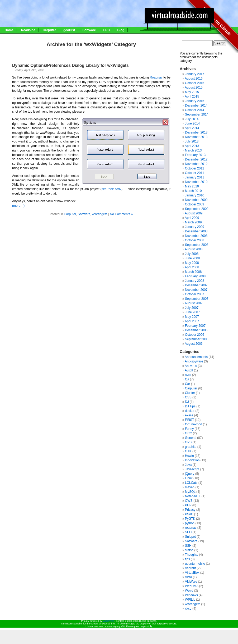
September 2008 (197, 245)
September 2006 (197, 339)
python (190, 523)
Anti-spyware (194, 361)
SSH (188, 546)
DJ (187, 402)
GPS (188, 442)
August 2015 (194, 88)
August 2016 (194, 79)
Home (9, 30)
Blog (121, 30)
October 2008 (195, 240)
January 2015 (195, 101)
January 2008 (195, 281)
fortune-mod (194, 424)
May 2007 (192, 317)
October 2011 (195, 173)
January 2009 (195, 227)
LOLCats (191, 483)
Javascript (192, 469)
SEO (188, 532)
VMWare (191, 582)
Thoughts (192, 555)
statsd (189, 550)
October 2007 (195, 294)
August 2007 (194, 303)
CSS (188, 397)
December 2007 (196, 285)
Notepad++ (193, 496)
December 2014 (196, 105)
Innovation (192, 460)
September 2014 (197, 114)
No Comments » (122, 214)
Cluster (190, 393)
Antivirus (191, 366)
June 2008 (192, 258)
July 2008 (192, 254)
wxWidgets (100, 214)
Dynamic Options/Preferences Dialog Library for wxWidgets (70, 65)
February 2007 (195, 326)
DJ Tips (190, 406)
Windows (191, 595)
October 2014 (195, 110)
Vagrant (190, 568)
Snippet (190, 537)
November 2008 (196, 236)
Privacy (190, 510)
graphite (191, 447)
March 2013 (193, 150)
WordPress (108, 621)
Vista (188, 577)
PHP (188, 505)
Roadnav (157, 77)
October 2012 (195, 168)
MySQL (190, 492)
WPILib (190, 600)
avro (188, 375)
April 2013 (192, 146)
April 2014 (192, 128)
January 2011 (195, 177)
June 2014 (192, 123)
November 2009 (196, 200)
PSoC (189, 514)
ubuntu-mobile (195, 564)
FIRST (189, 420)
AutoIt (189, 370)
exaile (189, 415)
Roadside (28, 30)
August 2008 (194, 249)
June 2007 (192, 312)
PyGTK (190, 519)
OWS (189, 501)
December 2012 (196, 159)
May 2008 (192, 263)
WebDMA (192, 586)
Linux (189, 478)
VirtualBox (192, 573)
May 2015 (192, 92)
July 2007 (192, 308)
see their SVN (111, 189)
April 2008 (192, 267)
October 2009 (195, 204)
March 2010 (193, 191)
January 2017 (195, 74)
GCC (189, 433)
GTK (188, 451)
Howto (189, 456)
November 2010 (196, 182)
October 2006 (195, 335)
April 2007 (192, 321)
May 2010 (192, 186)
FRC (107, 30)
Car (187, 384)
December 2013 (196, 132)
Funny (189, 429)
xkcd (188, 609)
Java (188, 465)
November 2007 (196, 290)
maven (190, 487)
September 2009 (197, 209)
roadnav (191, 528)
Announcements (196, 357)
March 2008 (193, 272)
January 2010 (195, 195)
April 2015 (192, 96)
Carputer (49, 30)
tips (187, 559)
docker (190, 411)
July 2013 (192, 141)
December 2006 (196, 330)
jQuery (190, 474)
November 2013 (196, 137)
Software (89, 30)
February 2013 (195, 155)
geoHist (69, 30)
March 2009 (193, 222)
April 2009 (192, 218)
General (191, 438)
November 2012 (196, 164)
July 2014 (192, 119)
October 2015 (195, 83)
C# (187, 379)
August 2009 (194, 213)
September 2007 (197, 299)
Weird (189, 591)
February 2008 (195, 276)
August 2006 (194, 344)
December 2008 (196, 231)
